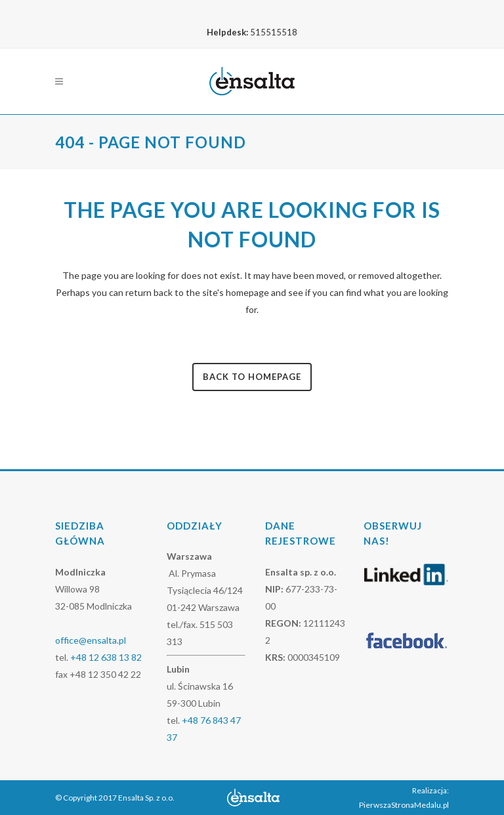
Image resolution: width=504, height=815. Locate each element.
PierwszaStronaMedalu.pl (404, 805)
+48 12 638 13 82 (106, 657)
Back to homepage (252, 377)
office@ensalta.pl (91, 640)
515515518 (274, 32)
